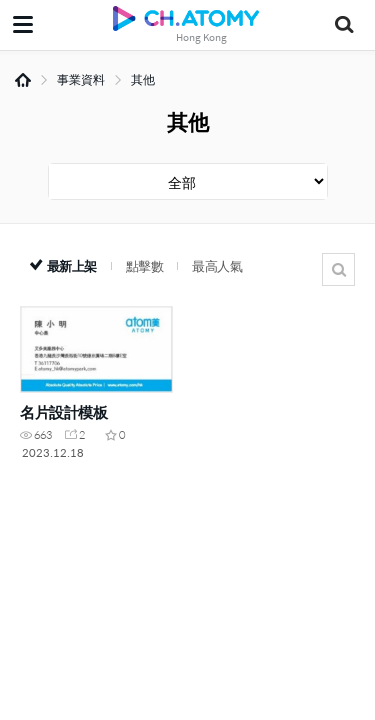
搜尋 (338, 269)
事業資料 (81, 79)
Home (23, 80)
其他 (143, 79)
